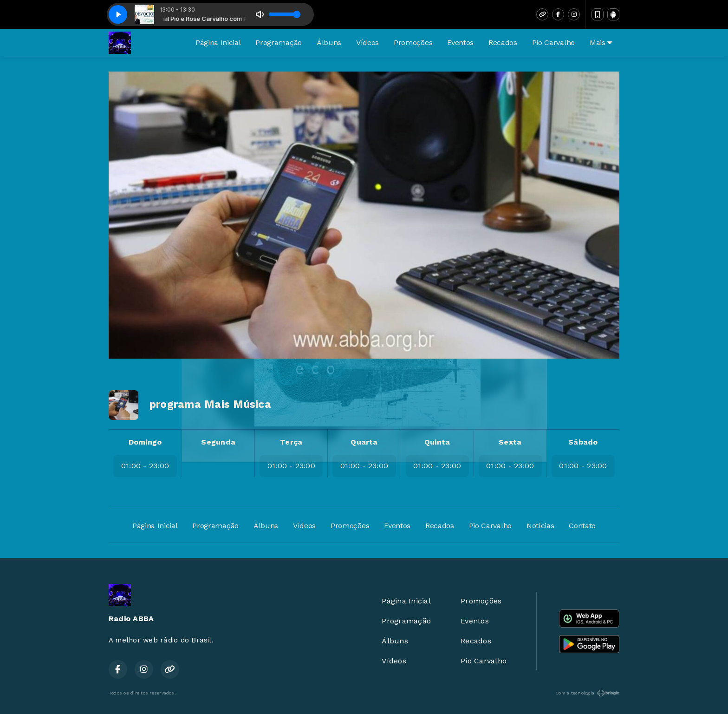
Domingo (145, 442)
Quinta (437, 442)
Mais (601, 43)
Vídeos (367, 43)
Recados (503, 43)
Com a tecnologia (587, 693)
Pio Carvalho (553, 43)
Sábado (583, 442)
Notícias (540, 526)
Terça (291, 442)
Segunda (218, 442)
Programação (278, 43)
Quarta (364, 442)
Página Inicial (218, 43)
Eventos (460, 43)
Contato (582, 526)
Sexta (510, 442)
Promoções (413, 43)
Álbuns (329, 43)
